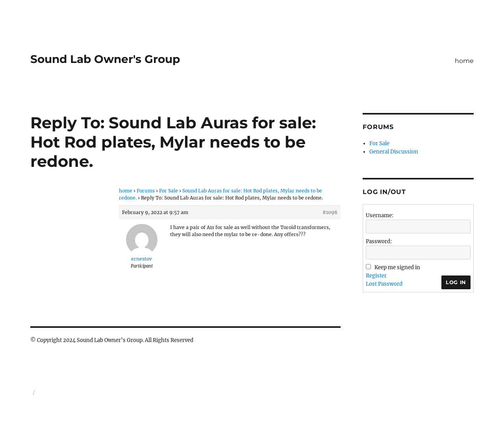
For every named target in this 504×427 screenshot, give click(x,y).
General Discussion (394, 152)
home (464, 61)
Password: (379, 241)
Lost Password (384, 284)
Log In (456, 282)
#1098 (330, 212)
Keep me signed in (397, 267)
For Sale (169, 191)
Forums (146, 191)
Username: (380, 215)
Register (376, 276)
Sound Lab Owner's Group (105, 59)
